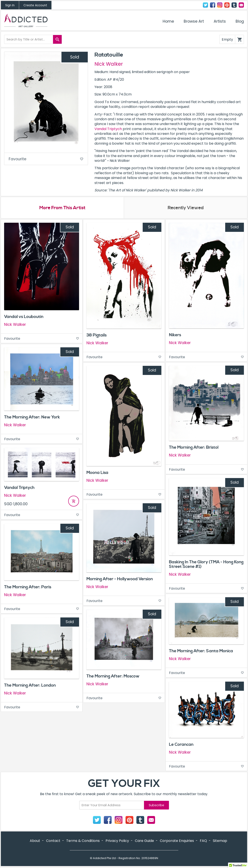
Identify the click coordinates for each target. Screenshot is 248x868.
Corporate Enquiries (177, 841)
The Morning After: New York (32, 418)
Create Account (35, 5)
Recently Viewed (186, 208)
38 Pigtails (97, 336)
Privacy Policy (117, 841)
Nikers (175, 335)
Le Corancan (181, 745)
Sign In (10, 5)
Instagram (220, 5)
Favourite (46, 159)
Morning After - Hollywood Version (120, 579)
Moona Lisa (97, 473)
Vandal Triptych (108, 129)
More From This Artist (62, 208)
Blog (240, 21)
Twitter (205, 5)
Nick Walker (109, 64)
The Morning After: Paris (28, 587)
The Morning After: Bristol (194, 448)
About (35, 841)
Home (168, 21)
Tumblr (234, 5)
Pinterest (227, 5)
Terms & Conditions (83, 841)
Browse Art (194, 21)
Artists (220, 21)
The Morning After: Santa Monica (201, 651)
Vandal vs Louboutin (24, 317)
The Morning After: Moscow (113, 677)
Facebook (213, 5)
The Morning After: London (30, 686)
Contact (241, 5)
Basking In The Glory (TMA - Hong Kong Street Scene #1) (206, 565)
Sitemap (220, 841)
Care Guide (144, 841)
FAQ (203, 841)
